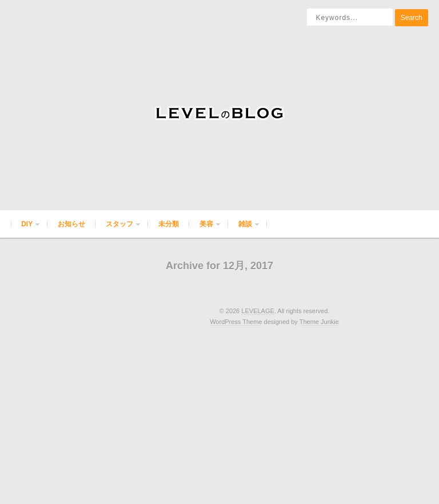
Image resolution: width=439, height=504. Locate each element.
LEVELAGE (258, 311)
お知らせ (71, 224)
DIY (26, 229)
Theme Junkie (319, 322)
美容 (205, 229)
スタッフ (118, 229)
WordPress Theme (236, 322)
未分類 (169, 224)
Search (412, 18)
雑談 (244, 229)
